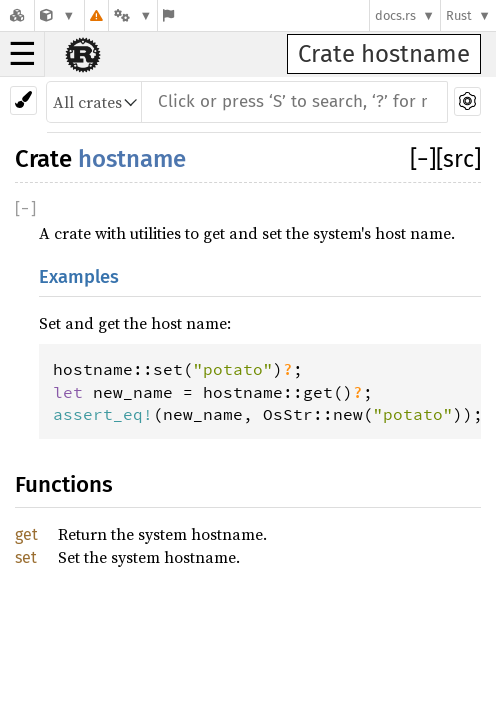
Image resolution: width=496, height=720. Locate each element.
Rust (459, 15)
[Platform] (133, 15)
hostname (132, 159)
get (26, 534)
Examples (79, 277)
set (26, 557)
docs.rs (395, 15)
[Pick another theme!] (23, 100)
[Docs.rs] (17, 15)
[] (423, 159)
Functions (64, 484)
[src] (458, 159)
